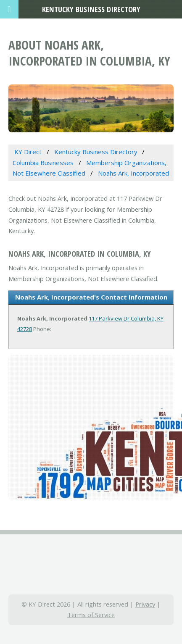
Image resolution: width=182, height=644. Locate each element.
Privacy (145, 604)
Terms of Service (91, 615)
